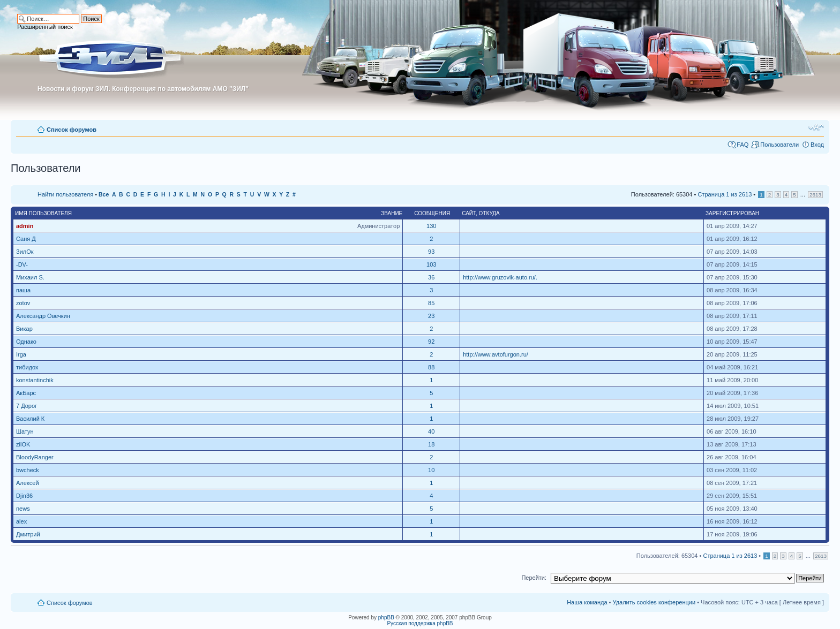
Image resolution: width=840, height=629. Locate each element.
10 (431, 470)
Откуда (489, 213)
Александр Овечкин (43, 316)
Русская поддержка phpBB (420, 623)
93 (431, 252)
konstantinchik (35, 380)
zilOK (23, 444)
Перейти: (534, 578)
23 (431, 316)
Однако (26, 342)
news (23, 509)
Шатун (25, 431)
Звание (392, 213)
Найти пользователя (65, 194)
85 (431, 303)
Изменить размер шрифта (816, 127)
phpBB (386, 617)
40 (431, 431)
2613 (815, 195)
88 (431, 367)
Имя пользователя (43, 213)
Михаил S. (30, 277)
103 (431, 264)
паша (23, 290)
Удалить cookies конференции (654, 602)
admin (25, 226)
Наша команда (587, 602)
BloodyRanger (35, 457)
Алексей (28, 483)
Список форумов (72, 130)
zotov (23, 303)
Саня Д (26, 239)
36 (431, 277)
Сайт (469, 213)
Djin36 (24, 496)
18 (431, 444)
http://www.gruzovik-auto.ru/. (500, 277)
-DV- (22, 264)
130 (431, 226)
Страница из (725, 194)
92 (431, 342)
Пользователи (779, 145)
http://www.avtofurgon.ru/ (496, 354)
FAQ (742, 145)
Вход (817, 145)
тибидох (27, 367)
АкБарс (26, 393)
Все (104, 195)
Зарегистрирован (732, 213)
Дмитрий (28, 534)
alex (21, 521)
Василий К (30, 419)
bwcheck (28, 470)
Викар (24, 329)
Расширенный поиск (45, 27)
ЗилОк (25, 252)
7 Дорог (27, 406)
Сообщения (432, 213)
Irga (21, 354)
